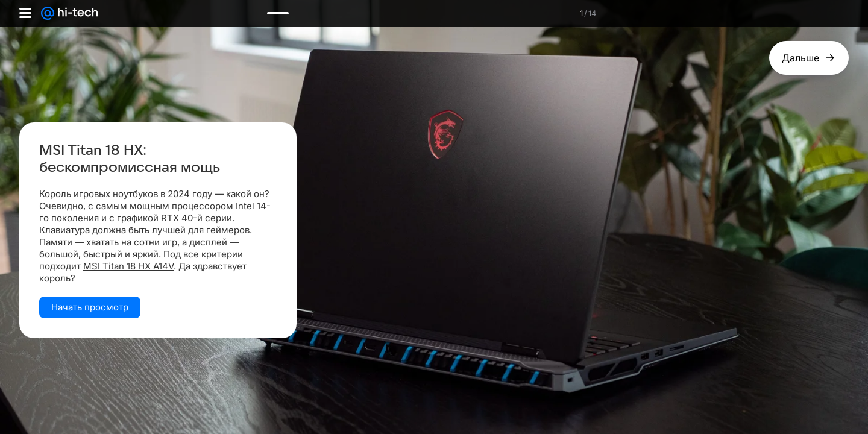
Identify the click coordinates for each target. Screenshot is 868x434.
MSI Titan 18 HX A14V (128, 266)
